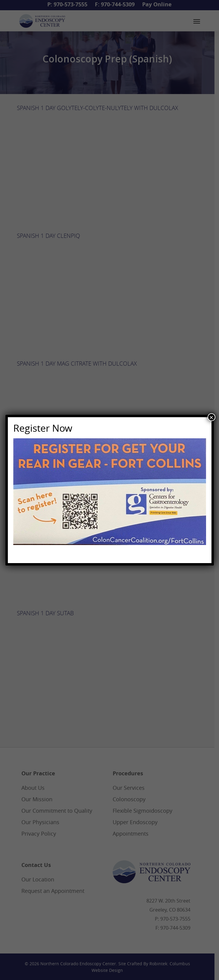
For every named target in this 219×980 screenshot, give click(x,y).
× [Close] (211, 417)
